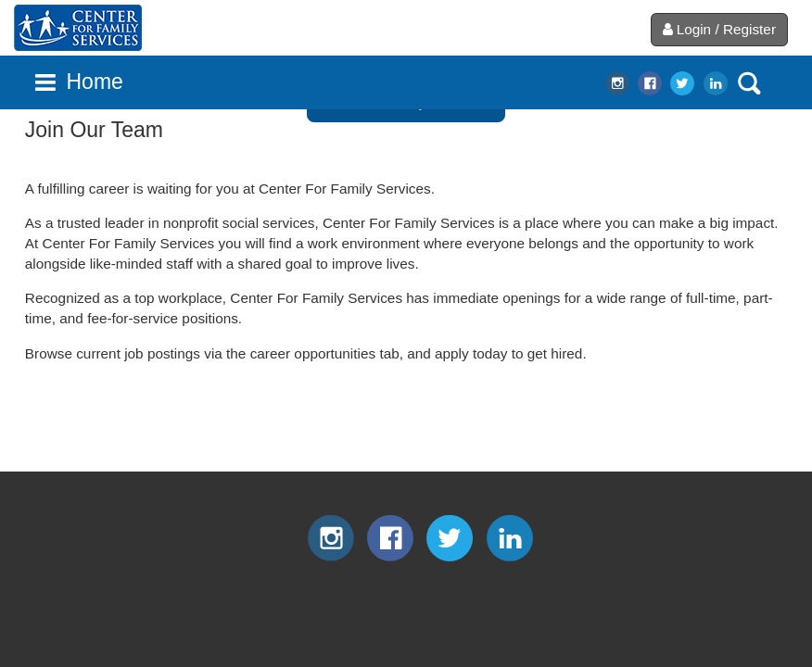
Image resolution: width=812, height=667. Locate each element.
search (749, 83)
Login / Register (719, 29)
